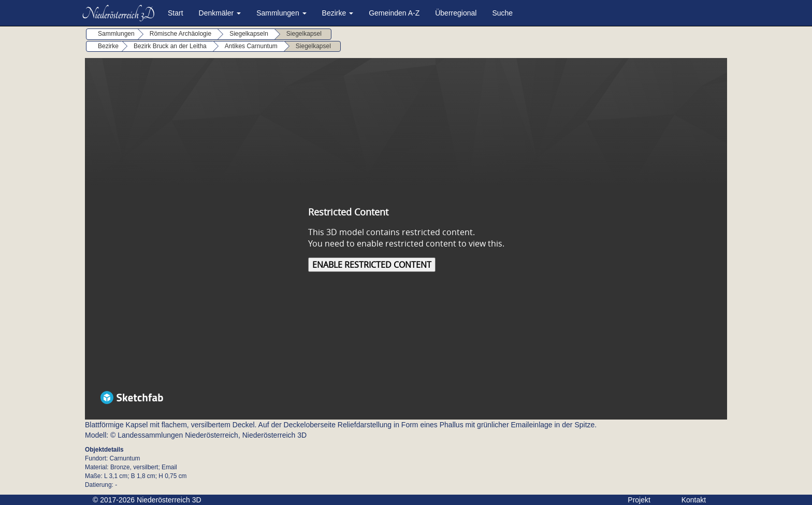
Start (176, 13)
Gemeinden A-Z (394, 13)
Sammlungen (281, 13)
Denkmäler (220, 13)
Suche (502, 13)
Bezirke (338, 13)
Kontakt (694, 500)
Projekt (639, 500)
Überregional (456, 13)
